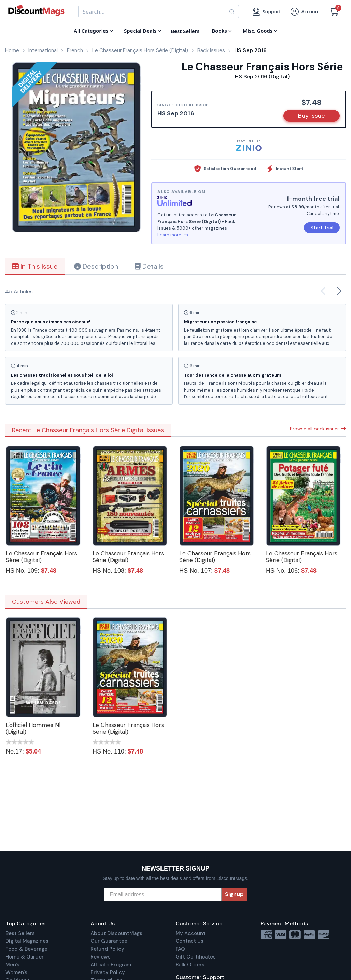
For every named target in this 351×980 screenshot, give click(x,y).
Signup (234, 894)
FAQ (180, 949)
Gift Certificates (196, 957)
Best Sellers (20, 933)
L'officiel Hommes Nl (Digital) (33, 728)
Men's (12, 965)
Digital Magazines (27, 941)
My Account (191, 933)
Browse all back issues (318, 429)
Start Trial (322, 228)
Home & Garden (25, 957)
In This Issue (35, 266)
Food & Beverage (26, 949)
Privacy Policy (108, 972)
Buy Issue (312, 116)
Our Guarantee (109, 941)
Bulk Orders (190, 965)
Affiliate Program (111, 965)
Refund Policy (107, 949)
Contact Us (189, 941)
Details (149, 266)
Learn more (173, 235)
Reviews (101, 957)
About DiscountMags (116, 933)
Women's (16, 972)
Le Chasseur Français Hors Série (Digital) (41, 557)
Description (96, 266)
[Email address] (163, 894)
